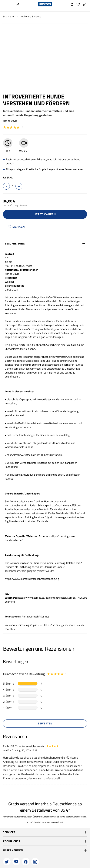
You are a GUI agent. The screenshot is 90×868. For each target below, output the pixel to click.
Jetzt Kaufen (45, 214)
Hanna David (10, 121)
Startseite (8, 17)
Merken (16, 227)
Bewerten (45, 723)
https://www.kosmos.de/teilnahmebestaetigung (32, 579)
